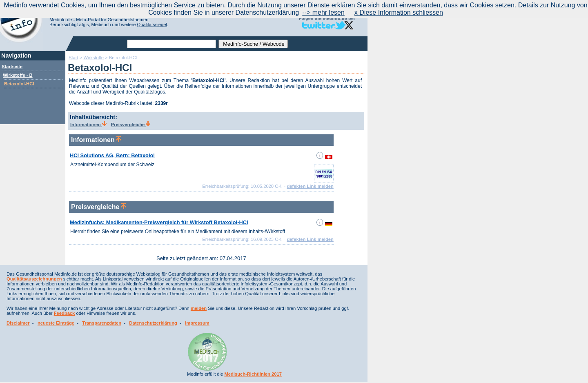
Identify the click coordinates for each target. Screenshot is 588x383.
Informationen (88, 125)
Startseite (12, 67)
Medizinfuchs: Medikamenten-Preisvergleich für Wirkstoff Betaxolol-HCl (159, 222)
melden (199, 308)
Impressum (197, 323)
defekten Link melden (310, 186)
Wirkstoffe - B (18, 75)
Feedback (65, 313)
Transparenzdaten (102, 323)
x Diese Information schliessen (399, 12)
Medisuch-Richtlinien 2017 (253, 374)
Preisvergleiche (131, 125)
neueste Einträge (56, 323)
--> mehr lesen (323, 12)
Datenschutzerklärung (153, 323)
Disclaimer (18, 323)
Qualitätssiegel (152, 24)
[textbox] (171, 44)
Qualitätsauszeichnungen (34, 279)
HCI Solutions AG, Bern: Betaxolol (112, 155)
